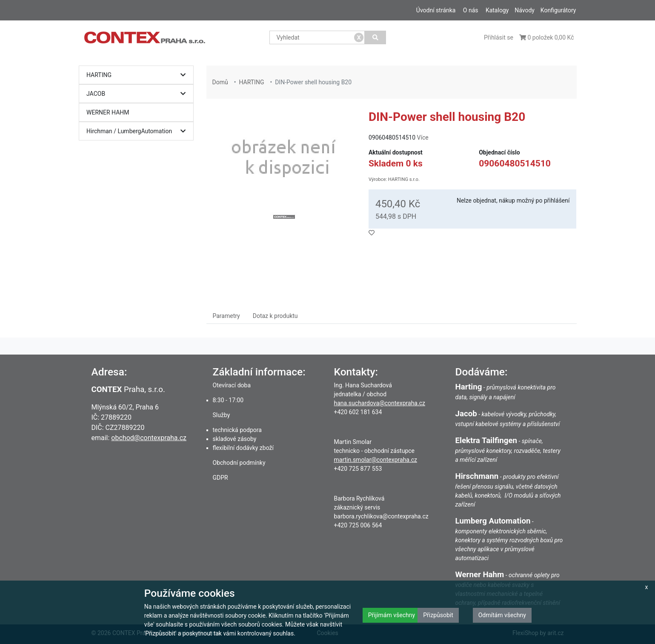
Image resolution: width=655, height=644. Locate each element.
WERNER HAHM (108, 112)
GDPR (220, 478)
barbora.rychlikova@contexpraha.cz (381, 516)
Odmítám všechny (502, 615)
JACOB (138, 94)
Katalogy (497, 10)
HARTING (138, 75)
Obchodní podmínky (239, 463)
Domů (220, 82)
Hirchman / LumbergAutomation (138, 131)
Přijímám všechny (392, 615)
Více (423, 137)
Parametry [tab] (226, 316)
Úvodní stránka (436, 10)
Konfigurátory (558, 10)
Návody (525, 10)
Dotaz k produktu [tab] (275, 316)
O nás (471, 10)
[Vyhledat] (375, 37)
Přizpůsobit (438, 615)
